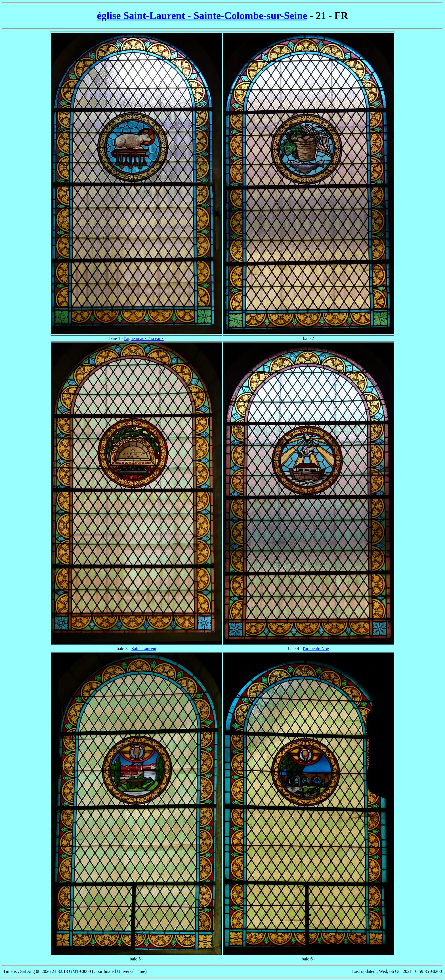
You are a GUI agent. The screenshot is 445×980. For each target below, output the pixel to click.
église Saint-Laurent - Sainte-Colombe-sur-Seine (202, 16)
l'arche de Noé (316, 649)
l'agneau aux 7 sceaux (144, 338)
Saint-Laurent (144, 649)
